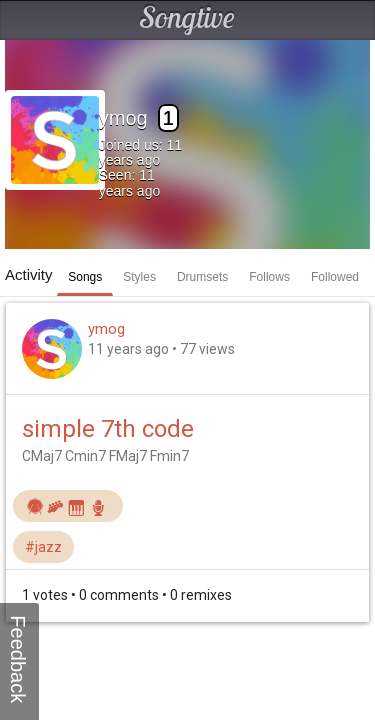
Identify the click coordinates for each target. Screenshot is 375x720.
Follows (269, 277)
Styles (139, 277)
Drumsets (202, 277)
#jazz (43, 547)
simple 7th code (108, 429)
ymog (106, 329)
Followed (335, 277)
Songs (85, 277)
